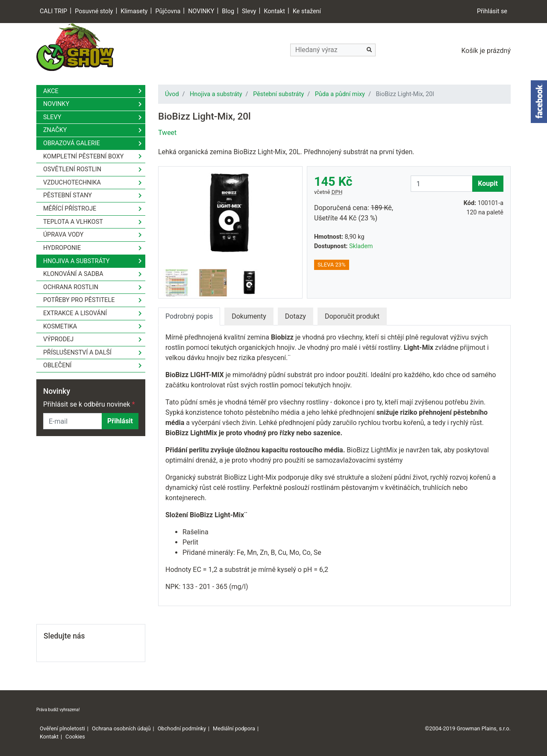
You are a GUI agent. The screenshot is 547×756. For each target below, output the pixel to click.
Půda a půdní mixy (340, 94)
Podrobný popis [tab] (189, 316)
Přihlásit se (492, 11)
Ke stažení (307, 11)
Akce (51, 91)
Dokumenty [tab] (249, 316)
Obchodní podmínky (182, 728)
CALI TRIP (53, 11)
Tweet (167, 133)
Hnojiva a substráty (216, 94)
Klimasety (134, 11)
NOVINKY (201, 11)
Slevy (249, 11)
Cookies (75, 737)
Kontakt (274, 11)
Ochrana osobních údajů (121, 728)
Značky (55, 130)
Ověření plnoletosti (62, 728)
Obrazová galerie (72, 143)
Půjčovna (168, 11)
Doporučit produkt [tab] (352, 316)
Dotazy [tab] (296, 316)
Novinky (56, 104)
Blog (228, 11)
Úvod (172, 94)
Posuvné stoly (94, 11)
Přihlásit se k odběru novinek (89, 404)
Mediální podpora (234, 728)
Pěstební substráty (278, 94)
